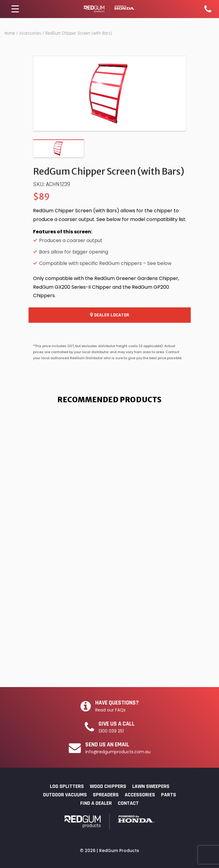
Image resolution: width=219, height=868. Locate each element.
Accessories (30, 33)
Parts (169, 795)
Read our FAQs (110, 710)
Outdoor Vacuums (65, 795)
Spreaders (106, 795)
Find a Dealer (96, 803)
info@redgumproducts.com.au (118, 752)
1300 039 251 (111, 731)
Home (10, 33)
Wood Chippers (108, 786)
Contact (128, 803)
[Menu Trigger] (15, 9)
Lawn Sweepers (151, 786)
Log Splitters (67, 786)
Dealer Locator (110, 315)
